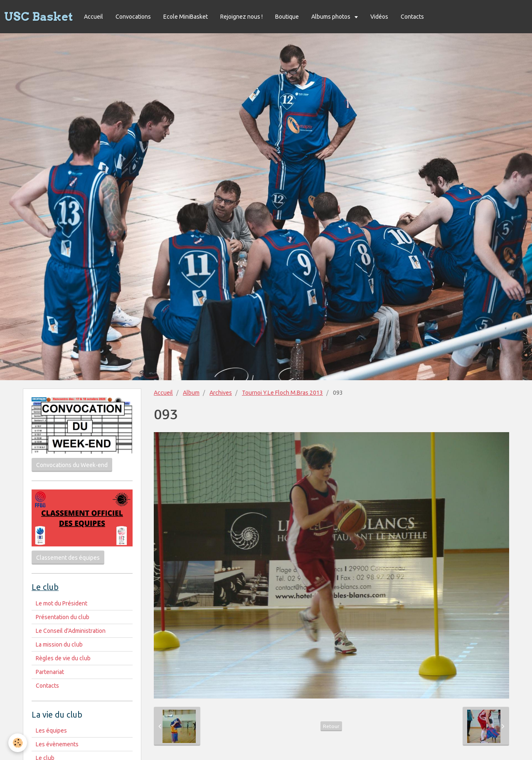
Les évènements (57, 744)
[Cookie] (18, 743)
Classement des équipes (68, 558)
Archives (221, 393)
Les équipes (51, 730)
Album (191, 393)
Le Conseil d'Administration (71, 631)
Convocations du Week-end (72, 465)
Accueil (94, 17)
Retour (331, 726)
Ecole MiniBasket (186, 17)
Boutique (287, 17)
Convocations (133, 17)
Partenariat (50, 672)
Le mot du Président (62, 603)
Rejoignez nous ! (241, 17)
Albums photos (331, 17)
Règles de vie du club (63, 658)
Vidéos (379, 17)
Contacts (412, 17)
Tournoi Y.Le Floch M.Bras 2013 (282, 393)
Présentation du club (63, 617)
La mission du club (59, 644)
